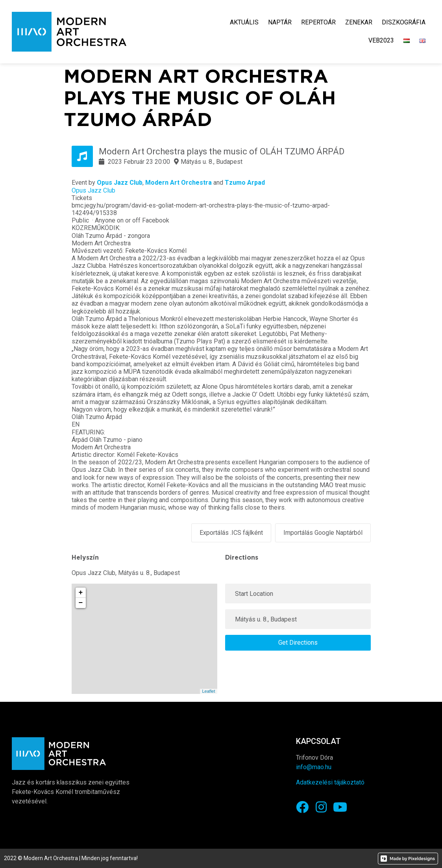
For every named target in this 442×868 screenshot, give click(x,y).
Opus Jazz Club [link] (120, 183)
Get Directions (298, 642)
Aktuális (244, 22)
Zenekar (359, 22)
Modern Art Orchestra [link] (178, 183)
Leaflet (208, 691)
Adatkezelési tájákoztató (330, 782)
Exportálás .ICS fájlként (231, 533)
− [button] (81, 603)
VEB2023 (381, 40)
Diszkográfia (404, 22)
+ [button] (81, 592)
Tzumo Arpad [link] (245, 183)
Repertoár (318, 22)
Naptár (280, 22)
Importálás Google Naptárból (323, 533)
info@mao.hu (314, 767)
